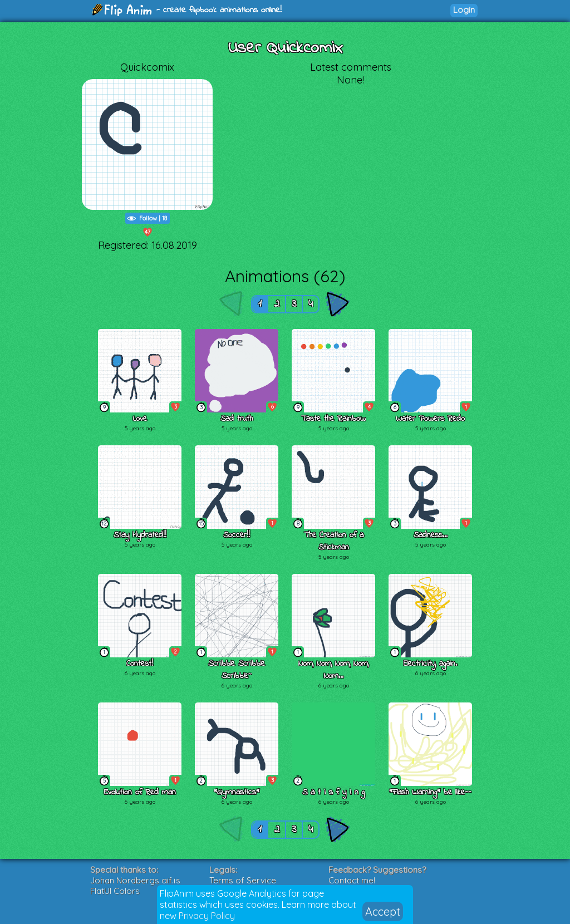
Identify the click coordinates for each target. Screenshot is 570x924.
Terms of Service (243, 880)
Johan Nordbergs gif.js (135, 880)
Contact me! (352, 880)
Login (464, 10)
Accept (383, 911)
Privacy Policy (207, 916)
